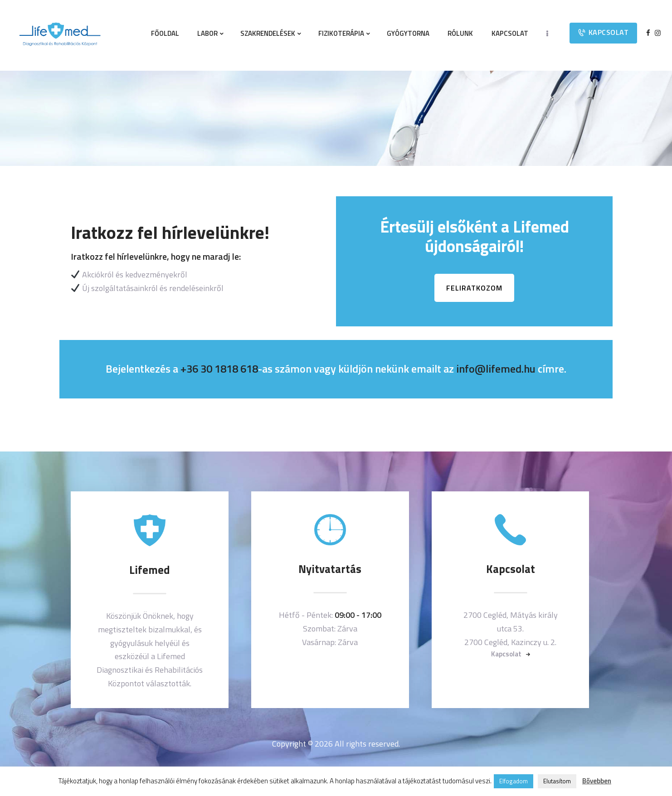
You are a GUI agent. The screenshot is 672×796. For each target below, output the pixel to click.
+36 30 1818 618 (219, 369)
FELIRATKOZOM (474, 288)
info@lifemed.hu (496, 369)
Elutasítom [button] (557, 781)
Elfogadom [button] (514, 781)
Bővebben (597, 781)
